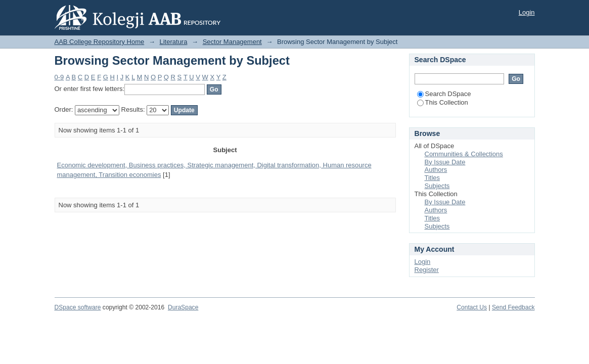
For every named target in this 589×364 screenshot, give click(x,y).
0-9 (59, 77)
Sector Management (232, 42)
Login (527, 12)
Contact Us (472, 307)
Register (427, 270)
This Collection (443, 102)
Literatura (174, 42)
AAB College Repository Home (100, 42)
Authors (436, 170)
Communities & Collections (464, 154)
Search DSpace (444, 94)
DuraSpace (183, 307)
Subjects (437, 186)
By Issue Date (445, 162)
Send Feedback (513, 307)
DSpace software (78, 307)
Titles (433, 178)
